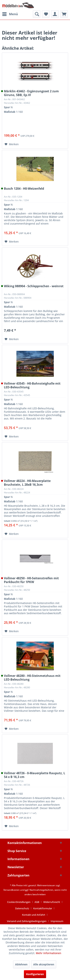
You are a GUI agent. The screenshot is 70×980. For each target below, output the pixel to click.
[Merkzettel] (46, 14)
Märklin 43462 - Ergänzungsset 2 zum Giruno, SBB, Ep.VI (31, 93)
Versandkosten (11, 890)
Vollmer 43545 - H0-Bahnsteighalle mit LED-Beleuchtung (32, 385)
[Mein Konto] (55, 14)
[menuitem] (10, 14)
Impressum (57, 921)
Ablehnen (21, 964)
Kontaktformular (43, 908)
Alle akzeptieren (44, 964)
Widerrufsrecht (52, 902)
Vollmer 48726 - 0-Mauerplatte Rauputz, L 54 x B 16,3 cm (35, 775)
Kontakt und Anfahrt (34, 915)
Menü (10, 14)
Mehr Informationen (49, 953)
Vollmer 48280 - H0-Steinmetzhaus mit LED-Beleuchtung (32, 678)
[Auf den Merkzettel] (12, 144)
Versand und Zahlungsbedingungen (27, 921)
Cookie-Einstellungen (19, 902)
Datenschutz (22, 908)
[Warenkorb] (64, 14)
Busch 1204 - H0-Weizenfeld (24, 189)
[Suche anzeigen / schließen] (37, 14)
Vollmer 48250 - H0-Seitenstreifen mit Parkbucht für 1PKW (31, 580)
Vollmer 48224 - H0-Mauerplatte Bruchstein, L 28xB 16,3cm (27, 483)
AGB (37, 902)
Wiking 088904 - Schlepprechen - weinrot (34, 286)
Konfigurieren (35, 974)
